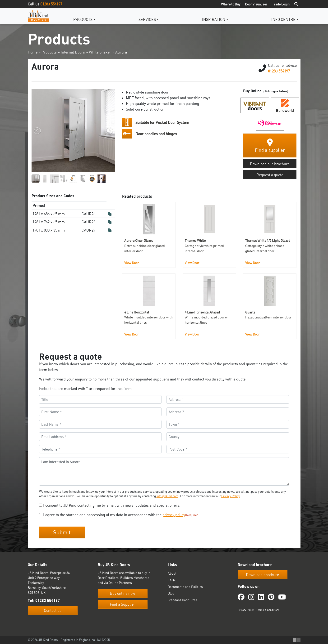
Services (147, 19)
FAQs (172, 580)
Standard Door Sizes (182, 600)
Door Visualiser (256, 4)
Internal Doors (73, 52)
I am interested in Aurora (164, 471)
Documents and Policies (185, 586)
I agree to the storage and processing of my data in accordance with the (121, 515)
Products (83, 19)
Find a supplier (270, 146)
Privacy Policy (231, 496)
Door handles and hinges (156, 134)
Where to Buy (231, 4)
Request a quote (270, 175)
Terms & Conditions (268, 609)
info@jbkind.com (167, 496)
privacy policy (174, 515)
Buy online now (122, 593)
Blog (171, 593)
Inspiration (214, 19)
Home (33, 52)
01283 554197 (51, 4)
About (172, 573)
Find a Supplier (122, 604)
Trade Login (281, 4)
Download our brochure (270, 164)
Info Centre (283, 19)
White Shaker (100, 52)
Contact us (53, 610)
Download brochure (262, 574)
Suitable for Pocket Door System (162, 122)
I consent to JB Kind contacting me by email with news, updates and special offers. (112, 505)
